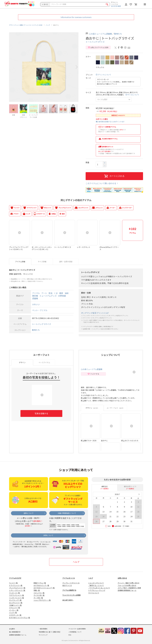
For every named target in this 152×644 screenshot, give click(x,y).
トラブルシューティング (97, 590)
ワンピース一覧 (14, 593)
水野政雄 (62, 296)
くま (56, 293)
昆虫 (50, 293)
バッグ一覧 (13, 613)
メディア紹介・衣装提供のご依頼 (129, 588)
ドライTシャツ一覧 (16, 585)
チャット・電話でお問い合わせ (129, 583)
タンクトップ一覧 (15, 600)
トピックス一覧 (39, 593)
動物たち (118, 34)
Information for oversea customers (76, 17)
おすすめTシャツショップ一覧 (44, 588)
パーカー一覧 (14, 610)
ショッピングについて (96, 583)
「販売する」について (96, 585)
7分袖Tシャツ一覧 (15, 605)
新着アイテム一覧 (40, 583)
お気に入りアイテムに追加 (98, 48)
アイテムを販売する (69, 590)
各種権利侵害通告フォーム (127, 590)
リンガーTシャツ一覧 (17, 598)
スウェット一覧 (15, 608)
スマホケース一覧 (15, 615)
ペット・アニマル (40, 310)
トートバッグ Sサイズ (95, 42)
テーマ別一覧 (38, 598)
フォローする (93, 374)
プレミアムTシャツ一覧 (17, 588)
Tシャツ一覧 (13, 583)
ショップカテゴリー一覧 (42, 600)
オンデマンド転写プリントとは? (95, 313)
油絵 (67, 293)
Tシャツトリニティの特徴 (71, 595)
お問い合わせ (122, 578)
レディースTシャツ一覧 (17, 590)
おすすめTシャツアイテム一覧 (20, 618)
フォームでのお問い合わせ (127, 585)
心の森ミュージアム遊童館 (100, 34)
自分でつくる (67, 585)
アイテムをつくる (69, 578)
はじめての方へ (68, 600)
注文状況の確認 (116, 6)
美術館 (35, 296)
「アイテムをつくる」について (99, 588)
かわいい (36, 304)
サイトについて (94, 593)
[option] (44, 67)
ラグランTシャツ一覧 (17, 595)
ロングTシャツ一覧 (16, 603)
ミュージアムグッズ (48, 296)
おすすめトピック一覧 (41, 585)
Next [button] (77, 67)
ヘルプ (76, 562)
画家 (61, 293)
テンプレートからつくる (71, 583)
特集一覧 (37, 590)
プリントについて (104, 75)
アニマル (36, 293)
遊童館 (35, 298)
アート (44, 293)
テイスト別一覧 (39, 595)
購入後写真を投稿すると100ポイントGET (110, 122)
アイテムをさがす (15, 578)
